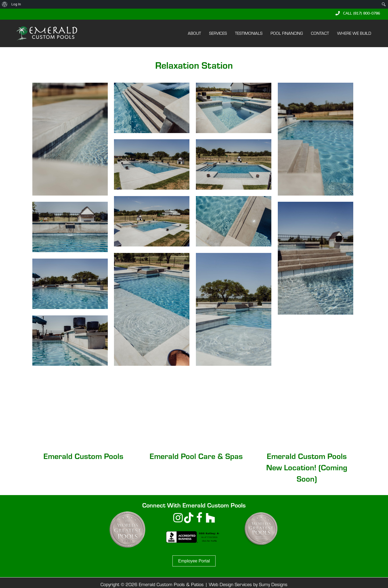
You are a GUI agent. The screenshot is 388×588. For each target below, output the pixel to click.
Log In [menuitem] (16, 4)
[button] (358, 13)
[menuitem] (5, 4)
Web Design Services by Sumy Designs (248, 584)
